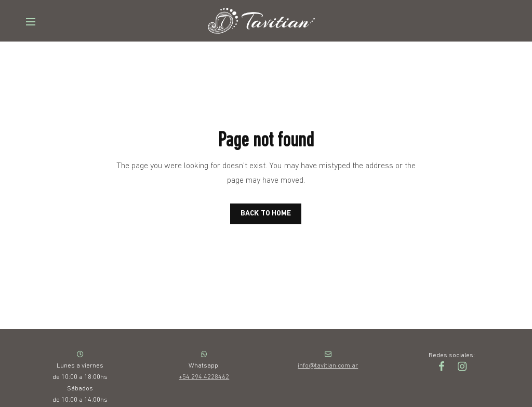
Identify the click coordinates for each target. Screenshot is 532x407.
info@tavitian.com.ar (328, 366)
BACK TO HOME (266, 214)
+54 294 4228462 (204, 377)
